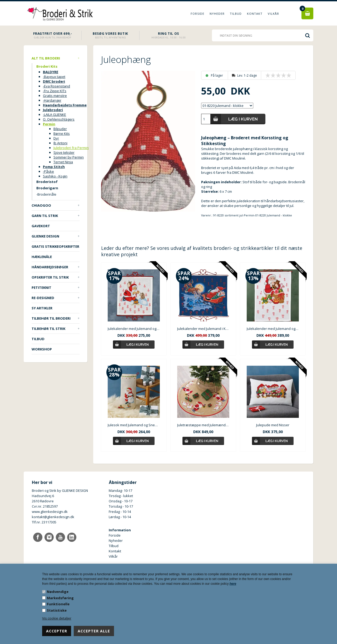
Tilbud (236, 14)
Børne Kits (62, 133)
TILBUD (38, 339)
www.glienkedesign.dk (50, 512)
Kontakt (255, 14)
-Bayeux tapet (54, 77)
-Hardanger (52, 100)
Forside (197, 14)
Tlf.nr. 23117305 (44, 522)
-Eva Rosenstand (56, 86)
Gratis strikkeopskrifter (55, 246)
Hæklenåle (42, 257)
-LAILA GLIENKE (54, 115)
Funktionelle (58, 604)
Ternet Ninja (63, 162)
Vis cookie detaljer (57, 618)
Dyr (56, 138)
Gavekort (41, 226)
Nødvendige (58, 592)
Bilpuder (60, 129)
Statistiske (57, 610)
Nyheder (217, 14)
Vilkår (273, 14)
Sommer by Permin (69, 157)
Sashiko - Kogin (55, 176)
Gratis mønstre (55, 96)
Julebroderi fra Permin (71, 148)
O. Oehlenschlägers (59, 119)
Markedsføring (60, 598)
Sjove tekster (64, 152)
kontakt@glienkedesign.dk (53, 517)
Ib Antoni (60, 143)
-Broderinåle (46, 194)
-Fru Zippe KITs (55, 91)
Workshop (42, 349)
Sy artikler (42, 308)
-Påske (48, 171)
